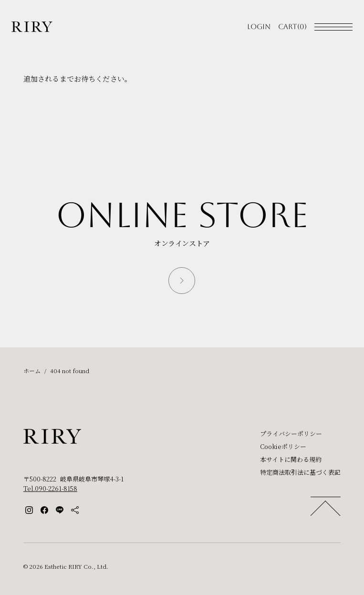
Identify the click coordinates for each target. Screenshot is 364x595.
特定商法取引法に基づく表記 (300, 472)
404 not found (70, 371)
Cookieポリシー (283, 446)
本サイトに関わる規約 (291, 459)
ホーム (32, 371)
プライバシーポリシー (291, 433)
